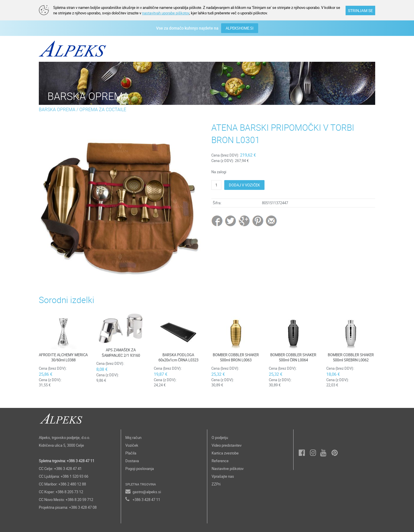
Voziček (132, 445)
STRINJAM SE (360, 10)
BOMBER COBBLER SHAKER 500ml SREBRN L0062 (351, 357)
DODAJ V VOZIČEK (244, 185)
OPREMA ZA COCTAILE (103, 109)
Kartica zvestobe (225, 453)
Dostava (132, 461)
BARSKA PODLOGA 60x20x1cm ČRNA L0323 (178, 357)
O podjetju (220, 437)
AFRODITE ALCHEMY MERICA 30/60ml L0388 (63, 357)
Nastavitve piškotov (228, 469)
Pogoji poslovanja (140, 469)
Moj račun (133, 437)
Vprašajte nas (223, 476)
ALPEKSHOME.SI (240, 28)
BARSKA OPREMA (57, 109)
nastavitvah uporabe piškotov (166, 13)
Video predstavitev (227, 445)
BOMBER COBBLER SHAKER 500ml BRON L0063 (236, 357)
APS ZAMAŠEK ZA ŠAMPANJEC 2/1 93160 (121, 353)
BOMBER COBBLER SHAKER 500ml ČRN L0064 (293, 357)
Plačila (131, 453)
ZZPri (216, 484)
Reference (220, 461)
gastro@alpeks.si (147, 492)
